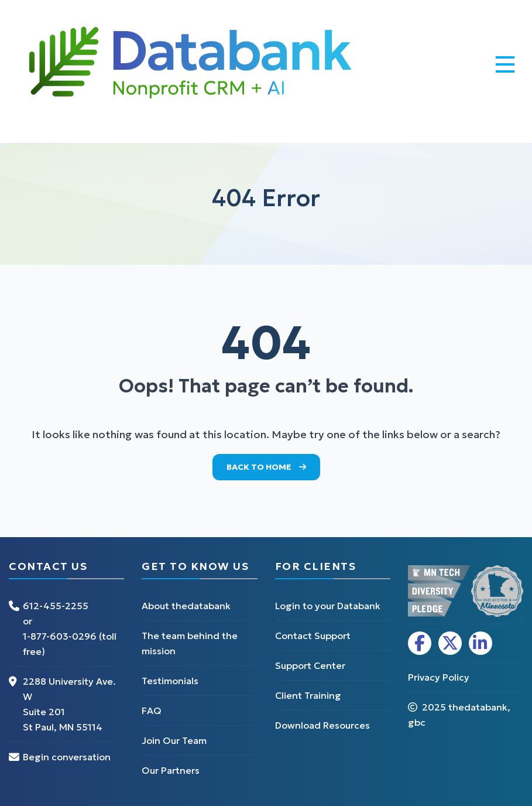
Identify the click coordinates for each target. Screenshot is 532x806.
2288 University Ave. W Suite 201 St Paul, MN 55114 (69, 704)
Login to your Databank (328, 606)
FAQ (152, 711)
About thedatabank (186, 606)
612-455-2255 (56, 606)
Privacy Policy (439, 677)
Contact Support (313, 636)
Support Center (310, 665)
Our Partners (171, 770)
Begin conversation (67, 757)
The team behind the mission (190, 643)
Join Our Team (174, 740)
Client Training (308, 695)
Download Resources (322, 725)
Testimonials (170, 681)
